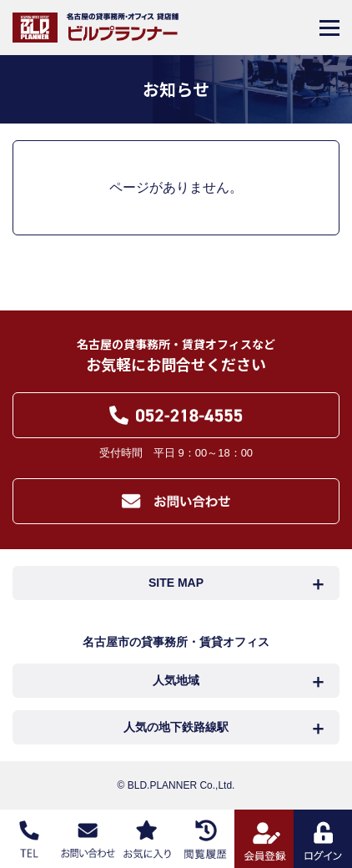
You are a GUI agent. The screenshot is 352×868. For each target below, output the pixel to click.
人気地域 (176, 680)
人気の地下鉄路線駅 (176, 727)
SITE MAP (176, 583)
